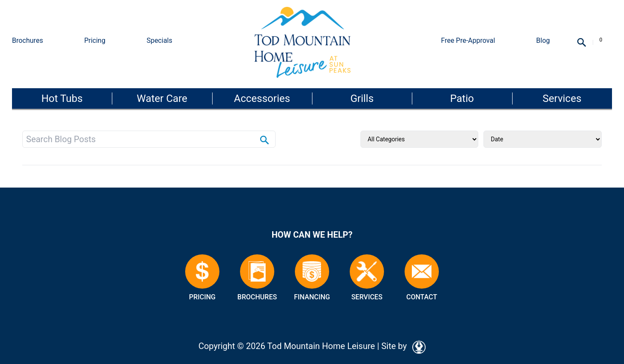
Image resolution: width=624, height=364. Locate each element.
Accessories (262, 98)
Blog (543, 40)
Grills (362, 98)
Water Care (162, 98)
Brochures (27, 40)
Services (562, 98)
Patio (462, 98)
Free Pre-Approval (468, 40)
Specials (159, 40)
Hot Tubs (62, 98)
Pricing (95, 40)
